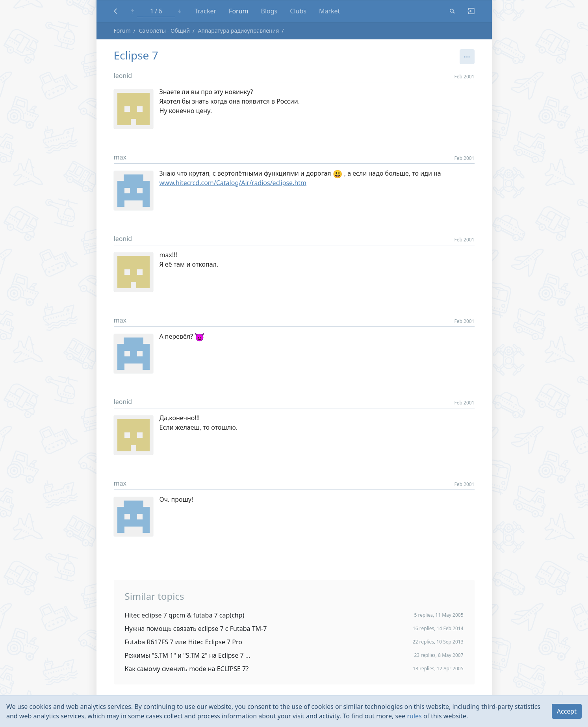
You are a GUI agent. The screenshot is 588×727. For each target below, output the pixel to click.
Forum (238, 11)
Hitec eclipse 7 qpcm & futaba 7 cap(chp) (185, 615)
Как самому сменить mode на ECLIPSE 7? (187, 669)
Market (329, 11)
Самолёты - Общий (164, 31)
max (120, 157)
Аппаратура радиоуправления (238, 31)
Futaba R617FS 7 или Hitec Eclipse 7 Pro (184, 642)
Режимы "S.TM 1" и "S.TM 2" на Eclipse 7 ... (188, 655)
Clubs (298, 11)
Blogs (269, 11)
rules (414, 716)
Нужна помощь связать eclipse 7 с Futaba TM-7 (196, 629)
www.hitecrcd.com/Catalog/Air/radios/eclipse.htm (233, 183)
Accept (567, 711)
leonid (123, 76)
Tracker (205, 11)
